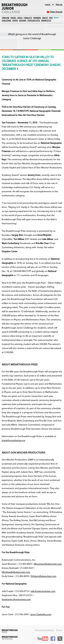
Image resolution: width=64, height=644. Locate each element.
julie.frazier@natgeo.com (43, 591)
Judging (23, 21)
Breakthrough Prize (10, 631)
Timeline (6, 18)
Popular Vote (34, 21)
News (56, 18)
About (45, 18)
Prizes (13, 18)
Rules (20, 18)
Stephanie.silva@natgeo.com (16, 600)
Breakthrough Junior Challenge (15, 8)
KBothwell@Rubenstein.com (16, 572)
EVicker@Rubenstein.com (44, 576)
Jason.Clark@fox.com (41, 615)
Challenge (6, 21)
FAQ (51, 18)
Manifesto (46, 21)
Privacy (59, 630)
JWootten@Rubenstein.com (48, 564)
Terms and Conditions (44, 630)
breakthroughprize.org (13, 441)
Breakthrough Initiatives (10, 638)
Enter (15, 21)
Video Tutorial (56, 12)
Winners (37, 18)
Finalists (28, 18)
